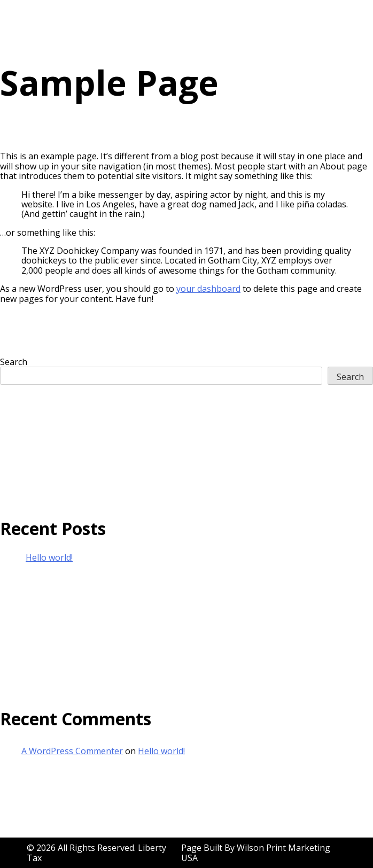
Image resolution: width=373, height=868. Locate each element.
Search (14, 362)
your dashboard (208, 289)
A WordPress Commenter (72, 751)
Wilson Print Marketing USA (256, 852)
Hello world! (49, 557)
